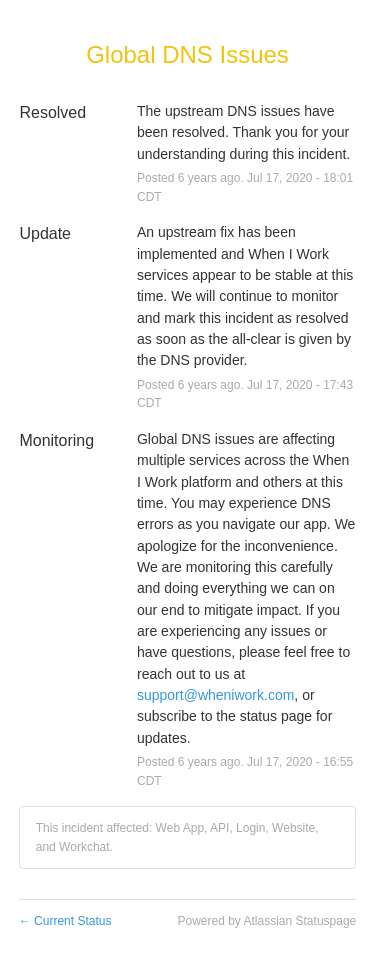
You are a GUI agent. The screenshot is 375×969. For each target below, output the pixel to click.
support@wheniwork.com (215, 695)
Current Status (65, 921)
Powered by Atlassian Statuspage (266, 921)
